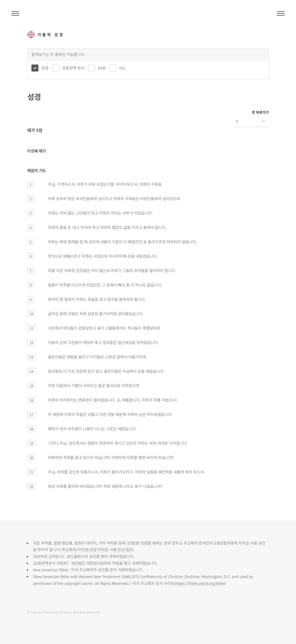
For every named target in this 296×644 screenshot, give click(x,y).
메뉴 (281, 13)
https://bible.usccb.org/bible (200, 583)
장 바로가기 (260, 112)
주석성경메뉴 (15, 13)
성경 (45, 68)
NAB (102, 68)
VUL (123, 68)
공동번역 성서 (73, 68)
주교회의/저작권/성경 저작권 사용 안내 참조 (97, 549)
